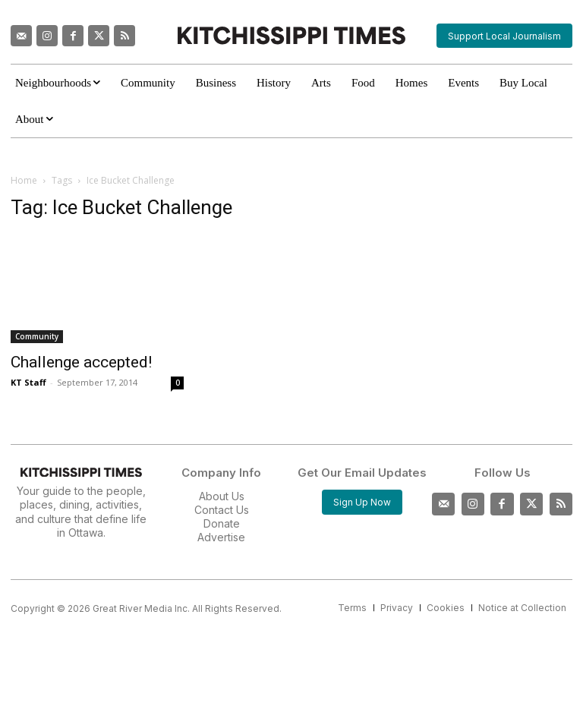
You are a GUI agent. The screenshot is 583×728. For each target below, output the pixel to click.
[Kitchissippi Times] (291, 35)
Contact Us (222, 510)
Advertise (221, 537)
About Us (222, 496)
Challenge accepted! (81, 362)
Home (24, 180)
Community (37, 336)
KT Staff (28, 382)
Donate (222, 523)
